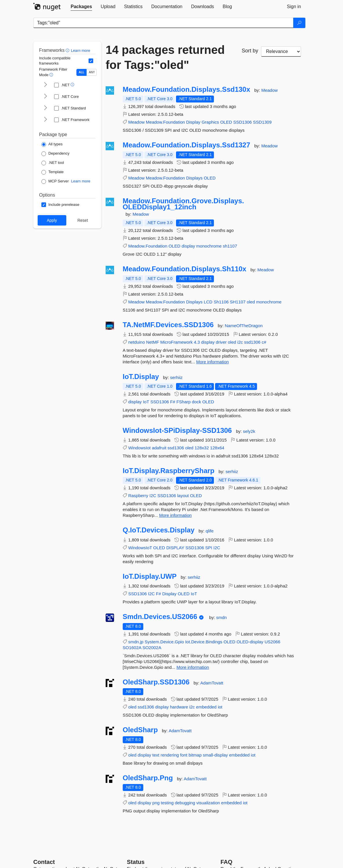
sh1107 (230, 246)
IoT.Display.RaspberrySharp (169, 471)
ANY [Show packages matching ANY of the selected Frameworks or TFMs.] (92, 72)
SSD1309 (262, 122)
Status (136, 862)
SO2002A (152, 648)
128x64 (217, 448)
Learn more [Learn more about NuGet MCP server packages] (81, 181)
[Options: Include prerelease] (60, 205)
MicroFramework (177, 342)
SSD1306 (243, 122)
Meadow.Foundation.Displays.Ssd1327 (187, 145)
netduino (137, 342)
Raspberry (138, 496)
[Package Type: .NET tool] (53, 163)
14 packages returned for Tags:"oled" (165, 57)
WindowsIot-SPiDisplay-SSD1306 (177, 431)
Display (193, 122)
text (156, 755)
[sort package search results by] (281, 52)
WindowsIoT (140, 548)
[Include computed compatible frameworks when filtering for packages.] (91, 61)
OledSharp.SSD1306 (156, 682)
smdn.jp (136, 642)
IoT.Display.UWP (150, 576)
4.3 (197, 342)
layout (183, 496)
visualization (208, 803)
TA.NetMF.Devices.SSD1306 (168, 325)
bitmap (195, 755)
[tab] (81, 7)
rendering (170, 755)
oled (251, 302)
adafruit (159, 448)
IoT (146, 402)
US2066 (272, 642)
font (184, 755)
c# (264, 342)
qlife (210, 531)
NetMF (153, 342)
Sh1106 (221, 302)
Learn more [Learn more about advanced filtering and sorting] (80, 51)
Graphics (210, 122)
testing (167, 803)
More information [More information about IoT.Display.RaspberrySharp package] (176, 515)
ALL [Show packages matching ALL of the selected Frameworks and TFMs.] (81, 72)
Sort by (250, 51)
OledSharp (140, 730)
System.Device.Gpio (164, 642)
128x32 (202, 448)
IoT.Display (141, 377)
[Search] (299, 23)
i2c (240, 342)
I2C (153, 496)
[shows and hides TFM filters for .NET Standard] (45, 108)
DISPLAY (175, 548)
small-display (215, 755)
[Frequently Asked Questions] (226, 862)
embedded (206, 707)
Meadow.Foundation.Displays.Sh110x (185, 269)
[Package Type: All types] (52, 144)
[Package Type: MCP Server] (55, 182)
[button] (68, 50)
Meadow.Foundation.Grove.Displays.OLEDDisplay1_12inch (183, 204)
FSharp (183, 402)
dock (197, 402)
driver (221, 342)
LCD (208, 302)
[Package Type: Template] (53, 172)
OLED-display (250, 642)
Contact (44, 862)
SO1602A (132, 648)
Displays (194, 178)
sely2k (249, 431)
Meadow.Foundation (165, 122)
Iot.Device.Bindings (204, 642)
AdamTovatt (212, 683)
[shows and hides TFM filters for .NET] (45, 85)
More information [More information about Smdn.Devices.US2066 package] (193, 667)
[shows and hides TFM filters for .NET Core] (45, 97)
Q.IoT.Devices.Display (159, 530)
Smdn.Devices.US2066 (160, 617)
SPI (209, 548)
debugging (185, 803)
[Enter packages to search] (163, 23)
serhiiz (176, 377)
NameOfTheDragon (244, 326)
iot (220, 707)
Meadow (270, 90)
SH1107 (238, 302)
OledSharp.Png (148, 778)
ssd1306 (252, 342)
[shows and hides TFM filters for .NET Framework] (45, 120)
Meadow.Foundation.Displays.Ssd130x (187, 89)
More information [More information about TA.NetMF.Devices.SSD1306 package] (213, 362)
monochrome (209, 246)
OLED (226, 122)
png (156, 803)
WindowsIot (140, 448)
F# (173, 402)
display (188, 246)
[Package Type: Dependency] (55, 154)
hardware (179, 707)
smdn (222, 617)
